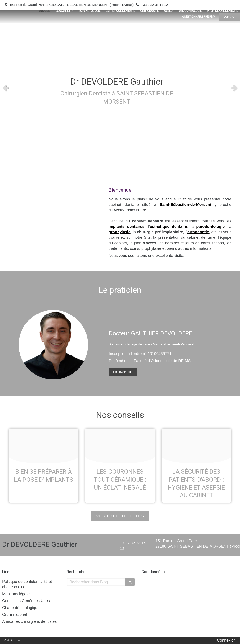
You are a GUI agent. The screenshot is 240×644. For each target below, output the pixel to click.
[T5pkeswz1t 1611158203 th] (120, 446)
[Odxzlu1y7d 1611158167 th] (44, 446)
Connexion (226, 640)
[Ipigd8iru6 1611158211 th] (196, 446)
